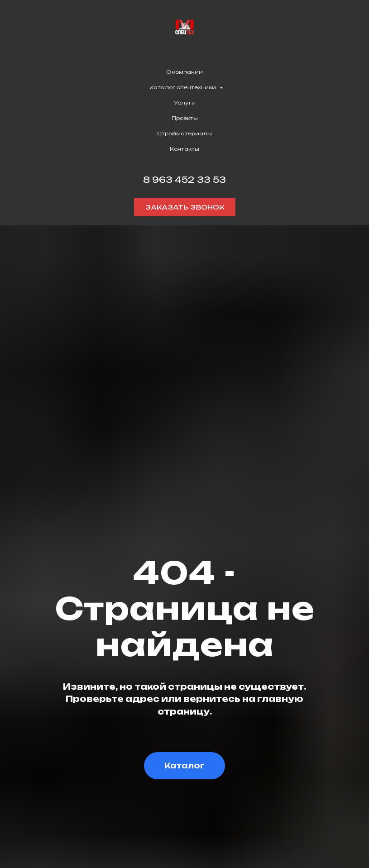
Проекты (185, 118)
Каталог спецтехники (183, 87)
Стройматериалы (184, 134)
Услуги (185, 103)
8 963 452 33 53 (184, 180)
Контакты (184, 149)
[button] (185, 207)
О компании (184, 72)
